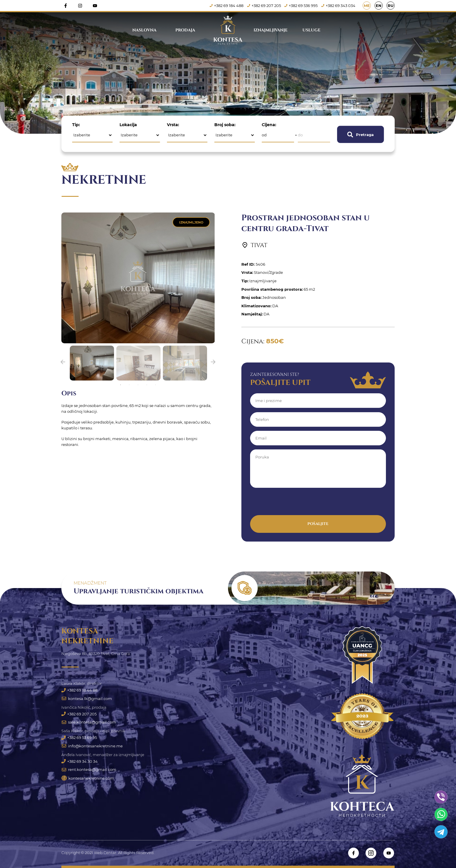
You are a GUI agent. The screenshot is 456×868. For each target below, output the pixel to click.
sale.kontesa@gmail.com (89, 722)
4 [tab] (147, 385)
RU (391, 6)
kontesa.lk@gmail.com (87, 699)
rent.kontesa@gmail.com (89, 770)
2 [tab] (129, 385)
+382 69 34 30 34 (80, 762)
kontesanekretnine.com (88, 779)
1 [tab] (121, 385)
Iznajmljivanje (271, 30)
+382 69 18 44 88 (79, 690)
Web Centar (105, 853)
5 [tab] (156, 385)
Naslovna (144, 30)
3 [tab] (138, 385)
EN (379, 6)
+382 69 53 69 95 (79, 738)
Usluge (311, 30)
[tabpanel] (92, 363)
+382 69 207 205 (264, 6)
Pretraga (360, 134)
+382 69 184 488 (227, 6)
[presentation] (294, 504)
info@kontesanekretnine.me (92, 746)
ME (367, 6)
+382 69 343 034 (339, 6)
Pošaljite (318, 524)
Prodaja (185, 30)
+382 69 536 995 (301, 6)
